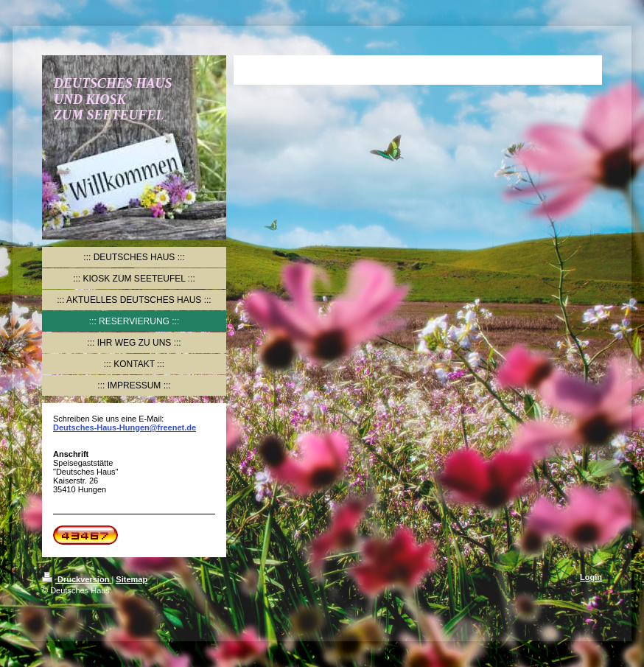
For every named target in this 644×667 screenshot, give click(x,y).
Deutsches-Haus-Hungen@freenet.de (125, 427)
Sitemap (132, 579)
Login (591, 577)
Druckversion (77, 579)
